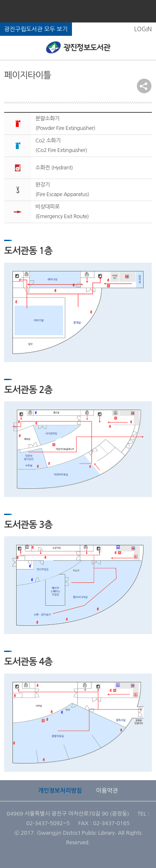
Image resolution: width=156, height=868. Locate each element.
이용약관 (107, 791)
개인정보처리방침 (60, 791)
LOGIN (143, 29)
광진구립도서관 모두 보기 (36, 29)
